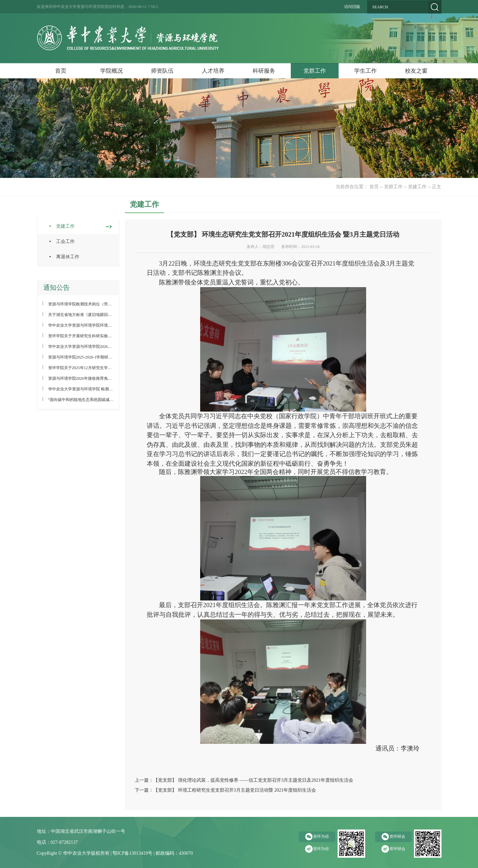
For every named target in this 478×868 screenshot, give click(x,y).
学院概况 (112, 71)
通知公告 (56, 287)
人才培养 (213, 71)
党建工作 (417, 187)
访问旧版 (352, 7)
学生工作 (365, 71)
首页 (61, 71)
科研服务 (264, 71)
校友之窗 (416, 71)
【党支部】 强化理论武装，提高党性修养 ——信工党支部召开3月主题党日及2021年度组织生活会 (253, 780)
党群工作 (315, 71)
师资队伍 (162, 71)
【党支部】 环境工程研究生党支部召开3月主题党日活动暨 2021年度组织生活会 (235, 790)
